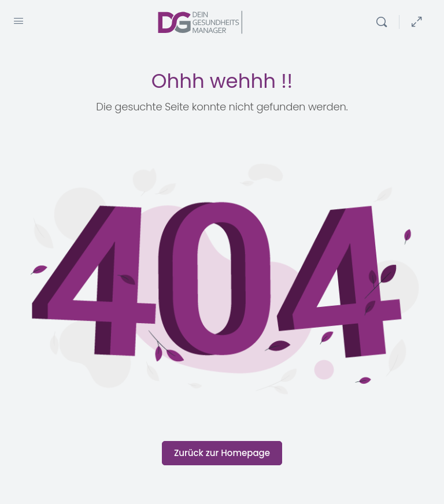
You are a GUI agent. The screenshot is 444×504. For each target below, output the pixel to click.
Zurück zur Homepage (222, 453)
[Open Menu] (18, 21)
